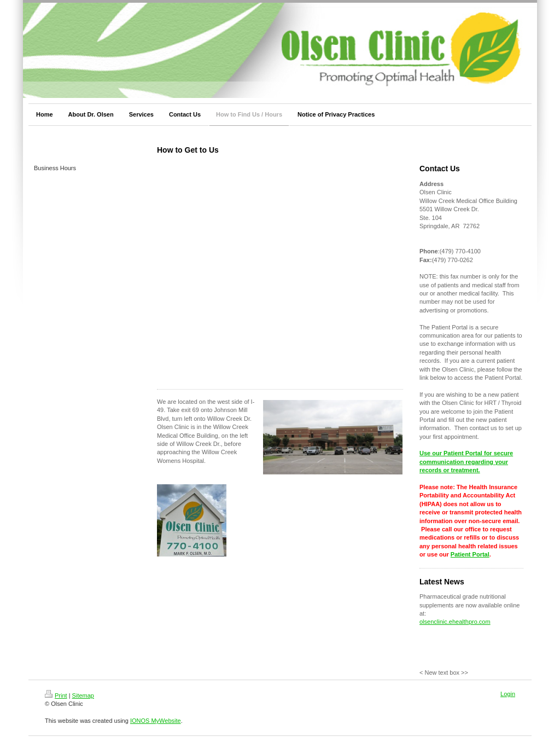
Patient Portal (470, 554)
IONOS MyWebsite (156, 721)
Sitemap (83, 695)
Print (56, 695)
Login (508, 694)
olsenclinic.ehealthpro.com (455, 622)
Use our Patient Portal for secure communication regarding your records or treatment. (466, 462)
